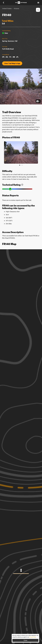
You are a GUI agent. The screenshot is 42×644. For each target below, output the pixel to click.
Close (25, 640)
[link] (22, 184)
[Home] (21, 3)
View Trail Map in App (12, 63)
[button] (5, 3)
